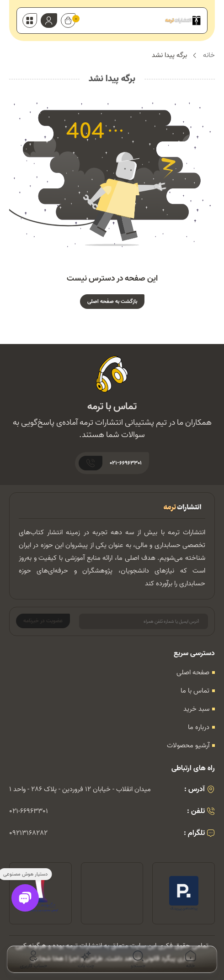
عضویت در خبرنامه (43, 621)
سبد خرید (196, 709)
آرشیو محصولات (188, 745)
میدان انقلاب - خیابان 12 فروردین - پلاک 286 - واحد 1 (80, 789)
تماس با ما (195, 691)
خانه (209, 55)
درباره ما (199, 727)
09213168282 (28, 833)
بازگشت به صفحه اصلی (112, 301)
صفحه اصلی (193, 672)
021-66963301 (29, 811)
